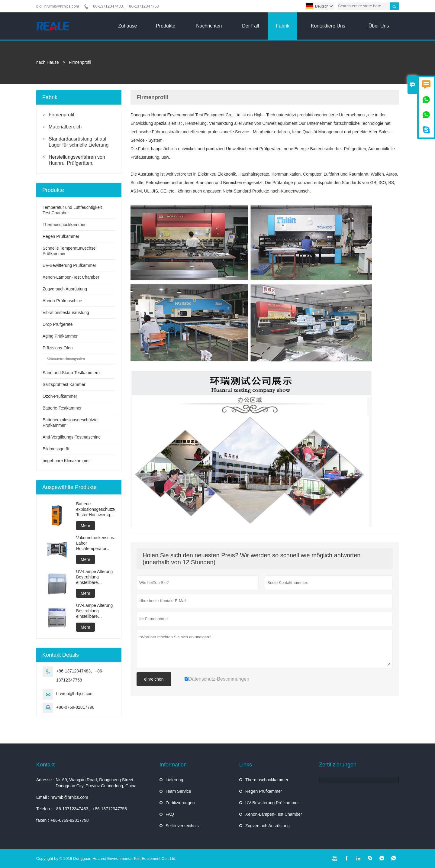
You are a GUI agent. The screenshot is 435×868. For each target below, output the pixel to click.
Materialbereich (65, 127)
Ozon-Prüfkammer (60, 396)
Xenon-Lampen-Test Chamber (71, 277)
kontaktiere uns (328, 26)
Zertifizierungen (180, 803)
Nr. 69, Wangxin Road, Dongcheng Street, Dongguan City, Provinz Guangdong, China (96, 783)
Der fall (250, 26)
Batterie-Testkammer (62, 408)
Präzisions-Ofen (58, 348)
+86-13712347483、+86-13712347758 (125, 6)
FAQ (170, 814)
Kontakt (45, 765)
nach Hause (48, 62)
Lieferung (174, 780)
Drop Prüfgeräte (58, 324)
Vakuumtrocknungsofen (66, 359)
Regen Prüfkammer (61, 236)
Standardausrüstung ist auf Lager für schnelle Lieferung (79, 142)
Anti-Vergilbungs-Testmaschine (72, 437)
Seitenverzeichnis (182, 826)
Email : (43, 797)
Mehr (85, 526)
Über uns (379, 26)
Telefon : (44, 809)
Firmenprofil (61, 115)
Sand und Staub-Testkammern (71, 373)
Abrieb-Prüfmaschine (62, 301)
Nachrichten (209, 26)
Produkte (166, 26)
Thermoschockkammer (64, 225)
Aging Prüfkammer (60, 336)
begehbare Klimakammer (66, 461)
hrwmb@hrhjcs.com (62, 6)
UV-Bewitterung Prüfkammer (69, 265)
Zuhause (127, 26)
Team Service (178, 791)
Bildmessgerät (56, 449)
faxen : (43, 820)
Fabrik (282, 26)
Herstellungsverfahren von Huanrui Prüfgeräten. (77, 160)
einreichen (154, 679)
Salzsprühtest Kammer (64, 384)
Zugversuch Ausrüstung (65, 289)
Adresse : (45, 780)
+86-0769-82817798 (75, 707)
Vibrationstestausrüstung (66, 313)
